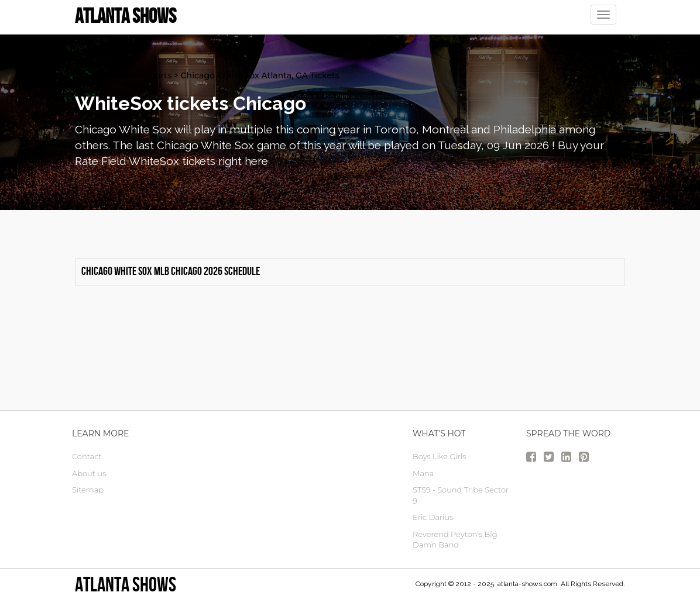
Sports (158, 75)
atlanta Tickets (105, 75)
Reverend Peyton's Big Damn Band (455, 540)
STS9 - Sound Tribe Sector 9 (461, 495)
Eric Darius (433, 517)
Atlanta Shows (126, 584)
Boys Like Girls (439, 456)
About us (89, 473)
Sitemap (88, 490)
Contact (87, 456)
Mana (423, 473)
